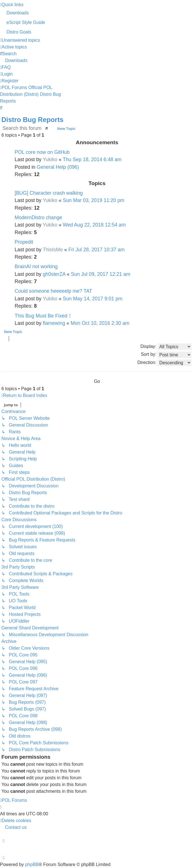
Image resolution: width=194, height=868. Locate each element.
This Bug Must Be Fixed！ (44, 316)
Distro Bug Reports (32, 120)
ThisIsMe (53, 250)
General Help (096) (58, 167)
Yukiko (50, 159)
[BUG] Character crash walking (49, 193)
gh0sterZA (54, 274)
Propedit (24, 242)
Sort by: (166, 355)
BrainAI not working (36, 267)
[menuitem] (97, 13)
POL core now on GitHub (42, 152)
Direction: (164, 363)
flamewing (54, 323)
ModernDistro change (38, 217)
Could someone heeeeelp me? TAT (53, 291)
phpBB (32, 864)
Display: (166, 347)
